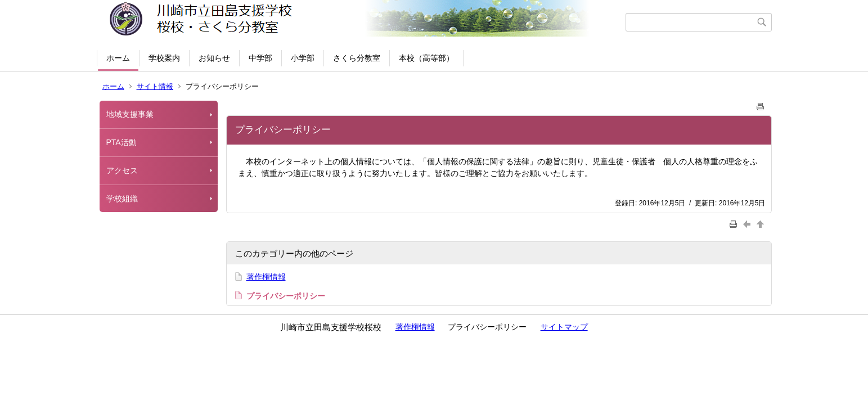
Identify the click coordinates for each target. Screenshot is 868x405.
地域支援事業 (134, 114)
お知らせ (214, 58)
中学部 (260, 58)
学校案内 (164, 58)
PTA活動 (122, 142)
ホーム (118, 58)
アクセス (122, 170)
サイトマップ (564, 327)
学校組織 (122, 199)
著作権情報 (266, 277)
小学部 (303, 58)
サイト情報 (155, 86)
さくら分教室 (357, 58)
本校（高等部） (426, 58)
